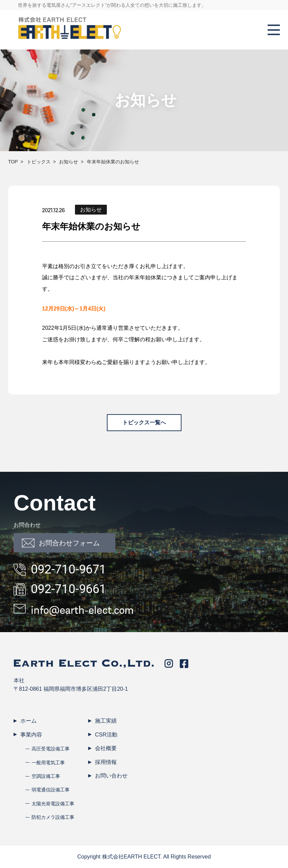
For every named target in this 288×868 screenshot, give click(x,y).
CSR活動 (106, 735)
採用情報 (106, 762)
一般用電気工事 (48, 763)
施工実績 (106, 721)
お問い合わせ (111, 776)
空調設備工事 (46, 776)
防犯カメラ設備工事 (53, 817)
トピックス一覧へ (144, 422)
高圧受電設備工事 (51, 749)
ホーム (28, 721)
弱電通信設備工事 (51, 790)
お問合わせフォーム (61, 543)
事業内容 (31, 735)
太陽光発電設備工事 (53, 804)
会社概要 (106, 748)
